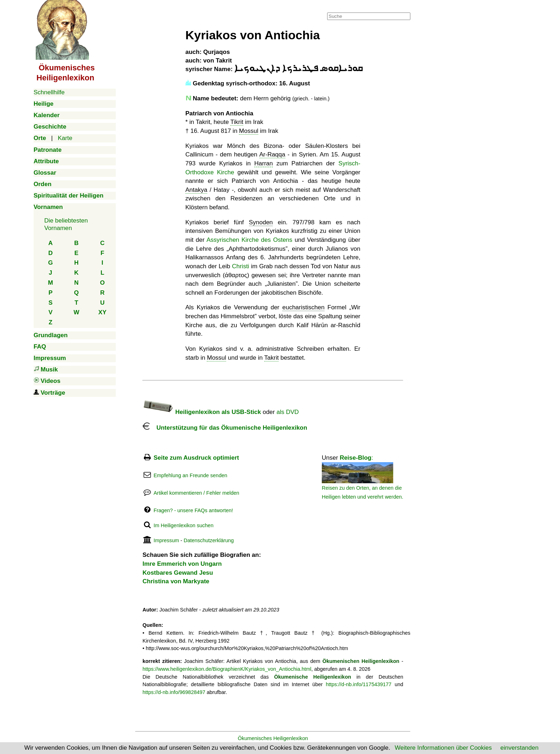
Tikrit (237, 122)
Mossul (249, 131)
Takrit (272, 358)
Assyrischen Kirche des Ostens (249, 240)
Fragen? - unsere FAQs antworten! (193, 510)
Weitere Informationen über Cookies (443, 748)
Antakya (196, 190)
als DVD (287, 412)
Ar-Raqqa (272, 154)
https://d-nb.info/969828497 (174, 692)
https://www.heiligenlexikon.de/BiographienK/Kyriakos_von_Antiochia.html (227, 669)
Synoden (261, 222)
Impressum (166, 540)
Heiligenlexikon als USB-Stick (202, 412)
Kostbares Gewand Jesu (178, 573)
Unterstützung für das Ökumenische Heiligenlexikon (225, 428)
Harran (264, 163)
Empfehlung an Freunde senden (190, 475)
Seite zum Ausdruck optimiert (196, 458)
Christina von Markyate (176, 581)
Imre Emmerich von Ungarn (182, 564)
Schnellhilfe (49, 92)
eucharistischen (303, 307)
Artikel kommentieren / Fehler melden (196, 493)
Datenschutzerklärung (209, 540)
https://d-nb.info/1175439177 (359, 684)
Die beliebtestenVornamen (66, 224)
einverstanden (519, 748)
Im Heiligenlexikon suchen (184, 525)
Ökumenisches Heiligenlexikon (273, 738)
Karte (65, 138)
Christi (240, 266)
